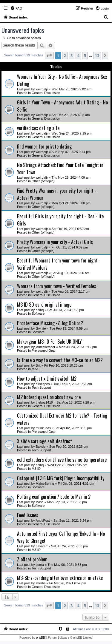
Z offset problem (32, 559)
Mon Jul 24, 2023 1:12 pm (78, 347)
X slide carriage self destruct (45, 441)
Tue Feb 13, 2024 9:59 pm (69, 328)
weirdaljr (42, 89)
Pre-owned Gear (44, 350)
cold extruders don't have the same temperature (62, 460)
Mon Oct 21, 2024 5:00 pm (71, 203)
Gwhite (41, 328)
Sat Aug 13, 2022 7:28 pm (75, 402)
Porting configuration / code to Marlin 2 (54, 497)
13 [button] (97, 55)
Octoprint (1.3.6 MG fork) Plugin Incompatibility (61, 478)
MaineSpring (45, 484)
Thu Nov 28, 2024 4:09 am (71, 177)
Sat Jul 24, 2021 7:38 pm (69, 546)
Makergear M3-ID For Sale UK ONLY (49, 342)
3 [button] (72, 55)
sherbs (40, 583)
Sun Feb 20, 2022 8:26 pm (69, 447)
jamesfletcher (45, 347)
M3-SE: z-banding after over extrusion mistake (60, 578)
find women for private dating (44, 146)
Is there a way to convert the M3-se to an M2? (60, 360)
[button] (49, 55)
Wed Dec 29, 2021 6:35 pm (67, 465)
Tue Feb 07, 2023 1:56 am (73, 384)
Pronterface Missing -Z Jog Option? (50, 323)
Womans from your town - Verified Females (57, 286)
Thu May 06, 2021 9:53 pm (67, 565)
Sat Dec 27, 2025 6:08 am (71, 115)
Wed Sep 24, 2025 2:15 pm (72, 133)
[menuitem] (16, 8)
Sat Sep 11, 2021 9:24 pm (73, 521)
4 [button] (78, 55)
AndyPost (43, 521)
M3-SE (37, 369)
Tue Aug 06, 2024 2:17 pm (71, 291)
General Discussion (46, 93)
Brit (38, 365)
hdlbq (40, 310)
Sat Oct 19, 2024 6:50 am (70, 229)
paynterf (42, 546)
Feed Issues (28, 515)
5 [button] (85, 55)
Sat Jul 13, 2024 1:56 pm (66, 310)
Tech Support (41, 387)
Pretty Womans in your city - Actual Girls (55, 242)
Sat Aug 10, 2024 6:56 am (71, 273)
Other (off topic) (43, 181)
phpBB (41, 638)
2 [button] (65, 55)
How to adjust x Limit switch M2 (47, 379)
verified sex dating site (38, 128)
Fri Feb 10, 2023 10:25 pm (64, 365)
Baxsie (40, 447)
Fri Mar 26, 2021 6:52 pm (68, 583)
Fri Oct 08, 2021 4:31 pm (76, 484)
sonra (40, 565)
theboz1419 (44, 402)
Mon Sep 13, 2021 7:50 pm (67, 502)
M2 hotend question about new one (49, 397)
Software (38, 313)
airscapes (43, 384)
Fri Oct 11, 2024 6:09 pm (70, 247)
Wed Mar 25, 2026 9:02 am (72, 89)
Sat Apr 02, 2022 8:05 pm (73, 428)
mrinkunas (43, 428)
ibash (39, 502)
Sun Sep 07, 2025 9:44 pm (71, 152)
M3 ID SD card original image (44, 305)
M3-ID (36, 469)
